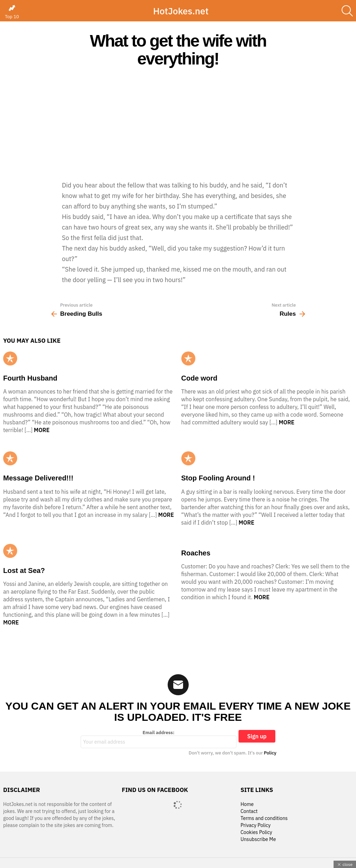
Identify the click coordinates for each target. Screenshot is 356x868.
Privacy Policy (256, 825)
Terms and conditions (264, 818)
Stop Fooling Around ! (218, 478)
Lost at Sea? (24, 570)
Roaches (196, 553)
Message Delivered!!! (38, 478)
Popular (10, 358)
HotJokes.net (181, 11)
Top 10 (12, 12)
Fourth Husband (30, 378)
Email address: (159, 739)
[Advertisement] (178, 124)
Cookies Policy (256, 832)
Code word (199, 378)
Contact (249, 811)
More (42, 430)
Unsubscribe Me (258, 839)
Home (247, 804)
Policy (270, 753)
